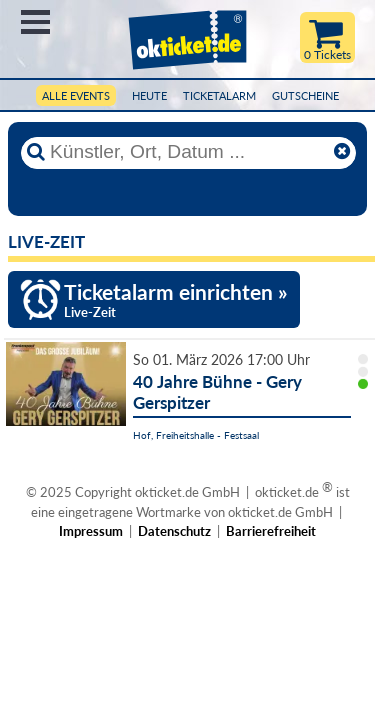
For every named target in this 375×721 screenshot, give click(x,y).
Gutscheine (305, 95)
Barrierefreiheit (271, 531)
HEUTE (149, 95)
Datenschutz (174, 531)
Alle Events (76, 95)
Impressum (91, 531)
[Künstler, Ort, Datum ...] (188, 152)
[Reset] (342, 152)
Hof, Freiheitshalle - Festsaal (196, 435)
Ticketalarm (219, 95)
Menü (35, 22)
